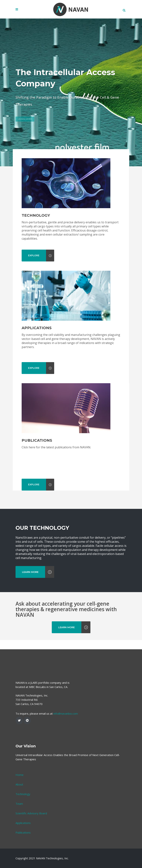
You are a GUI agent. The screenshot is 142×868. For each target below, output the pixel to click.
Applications (23, 841)
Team (19, 822)
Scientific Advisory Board (31, 832)
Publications (23, 851)
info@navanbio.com (66, 732)
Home (20, 793)
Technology (23, 812)
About (19, 803)
